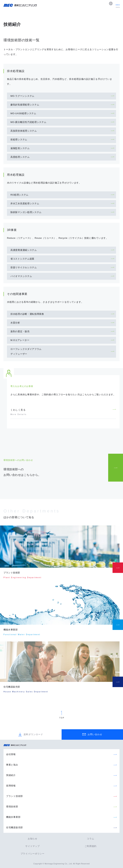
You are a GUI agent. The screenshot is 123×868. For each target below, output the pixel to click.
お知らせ (33, 839)
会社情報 (11, 754)
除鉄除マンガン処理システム (26, 212)
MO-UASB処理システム (23, 113)
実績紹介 (11, 775)
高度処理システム (20, 157)
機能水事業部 (13, 817)
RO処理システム (19, 195)
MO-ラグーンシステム (22, 96)
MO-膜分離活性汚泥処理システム (28, 122)
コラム (90, 839)
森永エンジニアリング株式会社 (17, 745)
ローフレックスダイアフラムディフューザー (26, 351)
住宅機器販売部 (14, 827)
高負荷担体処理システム (24, 131)
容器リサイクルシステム (24, 267)
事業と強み (12, 765)
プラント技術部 (14, 796)
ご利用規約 (91, 846)
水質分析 (15, 323)
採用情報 (11, 786)
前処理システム (19, 140)
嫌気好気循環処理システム (25, 105)
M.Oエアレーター (20, 340)
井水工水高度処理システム (25, 203)
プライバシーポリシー (33, 854)
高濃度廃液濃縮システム (24, 250)
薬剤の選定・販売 (20, 331)
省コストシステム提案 (22, 259)
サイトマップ (32, 846)
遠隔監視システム (20, 148)
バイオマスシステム (21, 276)
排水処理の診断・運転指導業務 (27, 314)
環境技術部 (12, 807)
